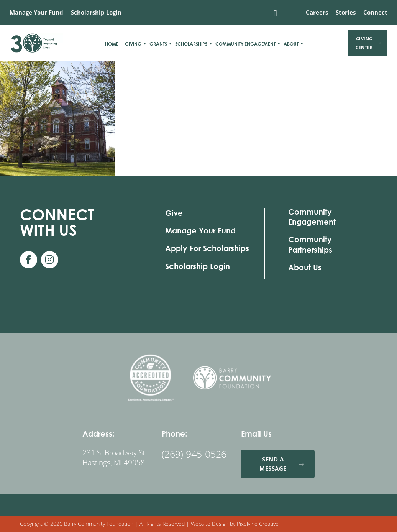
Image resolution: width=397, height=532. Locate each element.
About (291, 44)
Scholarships (191, 44)
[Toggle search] (276, 13)
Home (112, 44)
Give (174, 213)
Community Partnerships (310, 244)
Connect (375, 12)
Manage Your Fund (36, 12)
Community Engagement (245, 44)
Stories (346, 12)
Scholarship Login (96, 12)
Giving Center (368, 43)
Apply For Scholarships (207, 248)
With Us (57, 222)
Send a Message (282, 464)
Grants (158, 44)
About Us (305, 267)
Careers (317, 12)
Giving (133, 44)
